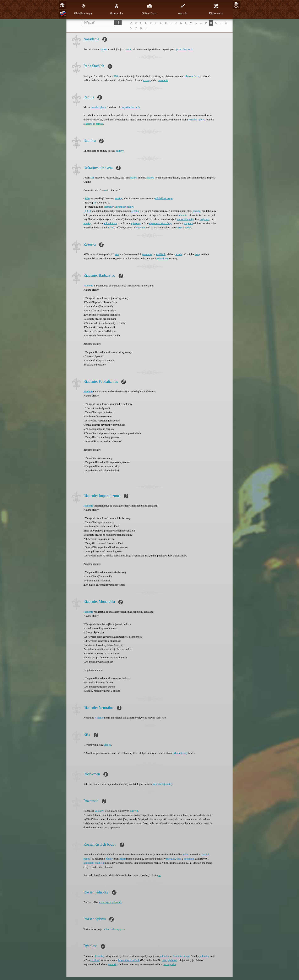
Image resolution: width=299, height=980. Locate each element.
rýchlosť (95, 960)
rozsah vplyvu (98, 107)
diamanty (109, 207)
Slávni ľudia (149, 9)
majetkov (205, 219)
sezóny (119, 198)
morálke (171, 859)
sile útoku (189, 859)
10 (236, 5)
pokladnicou (110, 223)
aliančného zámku (93, 124)
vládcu (107, 745)
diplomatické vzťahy (161, 223)
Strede (179, 254)
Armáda (183, 9)
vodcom (141, 227)
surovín (134, 811)
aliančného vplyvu (114, 929)
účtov (111, 227)
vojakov (99, 811)
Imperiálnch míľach (129, 960)
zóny (198, 254)
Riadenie (88, 286)
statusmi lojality (185, 219)
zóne (129, 49)
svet (92, 178)
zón (117, 254)
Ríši (116, 76)
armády (87, 223)
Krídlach (161, 254)
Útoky (110, 859)
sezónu (135, 211)
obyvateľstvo (192, 76)
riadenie (99, 718)
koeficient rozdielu (94, 863)
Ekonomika (116, 9)
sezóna (134, 178)
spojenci (188, 223)
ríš (95, 203)
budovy (120, 151)
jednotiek (147, 254)
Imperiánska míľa (130, 107)
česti (179, 859)
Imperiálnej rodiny (162, 784)
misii (165, 960)
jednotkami (162, 258)
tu (159, 875)
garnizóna (181, 49)
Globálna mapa (83, 9)
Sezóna (150, 178)
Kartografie (170, 964)
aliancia (183, 215)
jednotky (100, 956)
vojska (104, 49)
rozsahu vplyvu (197, 120)
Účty (88, 198)
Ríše (185, 854)
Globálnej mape (164, 198)
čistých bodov (184, 227)
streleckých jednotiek (110, 902)
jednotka (164, 956)
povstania (163, 80)
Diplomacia (216, 9)
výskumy (136, 223)
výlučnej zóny (180, 753)
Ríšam (123, 859)
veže (190, 49)
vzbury (147, 80)
